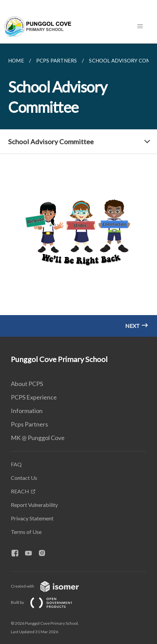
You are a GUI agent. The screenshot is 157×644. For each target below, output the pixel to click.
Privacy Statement (32, 518)
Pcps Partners (29, 424)
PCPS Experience (34, 397)
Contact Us (24, 478)
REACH (20, 491)
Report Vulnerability (34, 505)
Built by (47, 602)
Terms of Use (26, 532)
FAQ (16, 464)
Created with (50, 586)
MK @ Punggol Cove (38, 438)
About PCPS (27, 384)
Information (27, 411)
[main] (78, 190)
